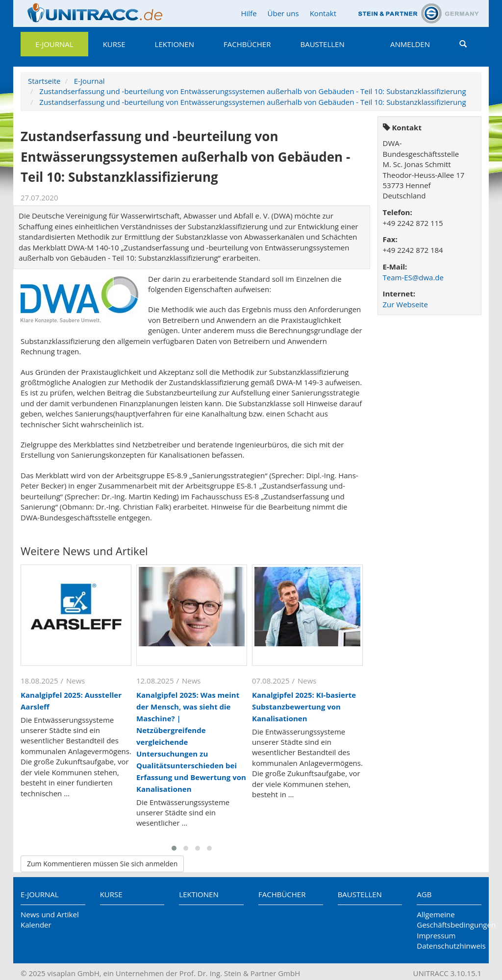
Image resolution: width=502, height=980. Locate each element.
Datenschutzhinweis (449, 946)
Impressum (436, 935)
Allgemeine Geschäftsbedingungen (449, 919)
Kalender (36, 925)
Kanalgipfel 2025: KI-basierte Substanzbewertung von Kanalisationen (304, 707)
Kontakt (323, 13)
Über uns (283, 13)
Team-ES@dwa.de (413, 277)
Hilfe (249, 13)
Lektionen (175, 44)
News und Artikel (50, 914)
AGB (424, 894)
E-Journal (54, 44)
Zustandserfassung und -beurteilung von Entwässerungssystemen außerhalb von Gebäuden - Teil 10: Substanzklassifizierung (252, 91)
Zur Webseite (405, 304)
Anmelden (410, 44)
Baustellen (322, 44)
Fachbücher (247, 44)
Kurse (114, 44)
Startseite (44, 81)
